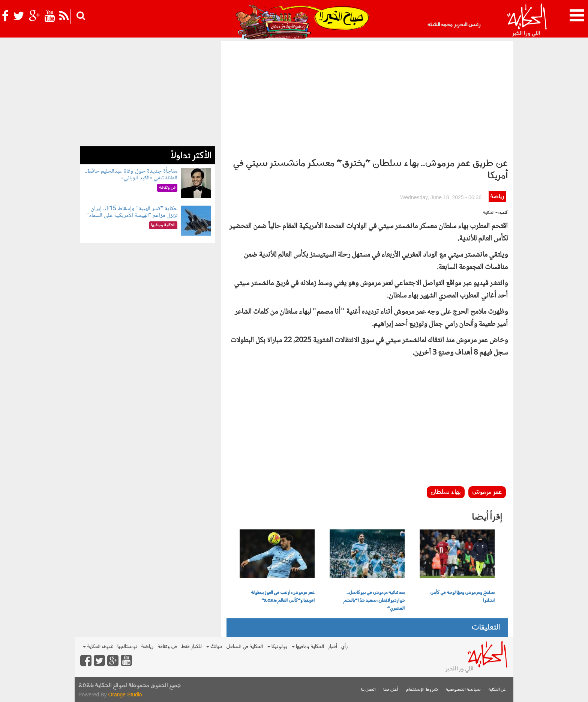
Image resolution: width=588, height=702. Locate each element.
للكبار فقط (191, 647)
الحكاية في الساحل (244, 647)
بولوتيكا (277, 647)
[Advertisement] (367, 98)
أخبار (332, 647)
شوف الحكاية (98, 647)
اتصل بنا (368, 690)
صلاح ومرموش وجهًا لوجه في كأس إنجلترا (462, 597)
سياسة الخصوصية (463, 690)
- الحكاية (490, 213)
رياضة (497, 197)
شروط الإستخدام (422, 690)
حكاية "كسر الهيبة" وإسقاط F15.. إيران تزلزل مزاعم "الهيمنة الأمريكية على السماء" (132, 212)
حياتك (214, 647)
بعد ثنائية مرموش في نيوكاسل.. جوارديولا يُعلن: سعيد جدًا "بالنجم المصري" (374, 601)
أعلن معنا (391, 690)
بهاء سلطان (446, 492)
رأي (344, 647)
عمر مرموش (487, 492)
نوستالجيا (127, 647)
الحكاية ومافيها (308, 647)
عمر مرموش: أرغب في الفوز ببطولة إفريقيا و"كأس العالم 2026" (283, 597)
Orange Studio (125, 694)
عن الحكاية (497, 690)
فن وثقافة (167, 647)
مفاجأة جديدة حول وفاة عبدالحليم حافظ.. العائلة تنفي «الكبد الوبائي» (131, 175)
